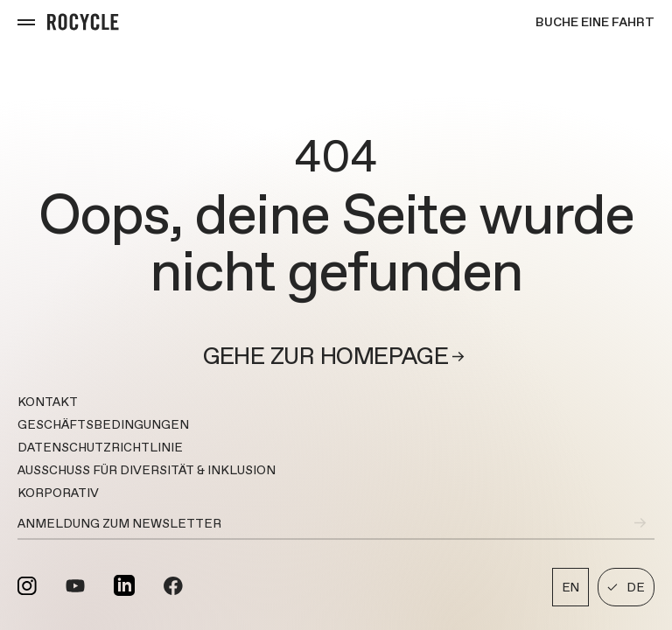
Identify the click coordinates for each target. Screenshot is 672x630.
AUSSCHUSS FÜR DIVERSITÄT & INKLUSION (147, 470)
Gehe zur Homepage (336, 357)
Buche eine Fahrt (595, 22)
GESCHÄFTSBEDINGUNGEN (103, 424)
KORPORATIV (58, 493)
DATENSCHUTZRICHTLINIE (100, 447)
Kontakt (48, 402)
